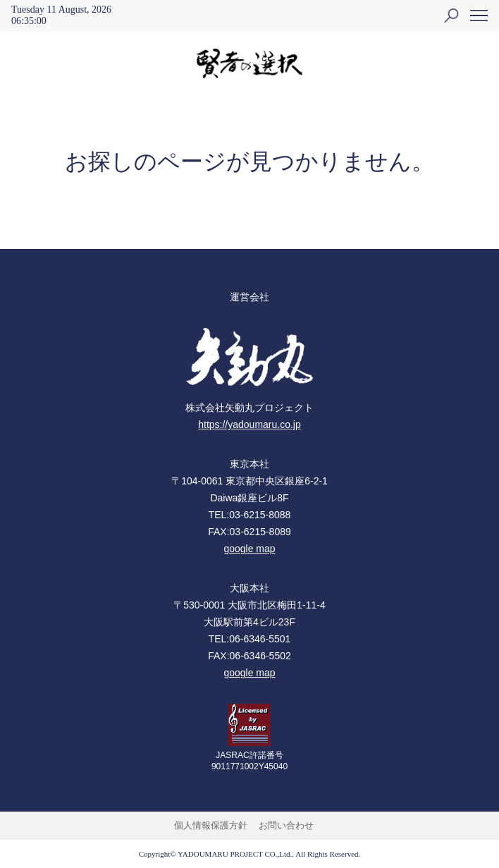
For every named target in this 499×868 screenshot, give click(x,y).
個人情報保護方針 (211, 825)
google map (249, 549)
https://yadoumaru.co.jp (249, 424)
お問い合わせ (286, 825)
